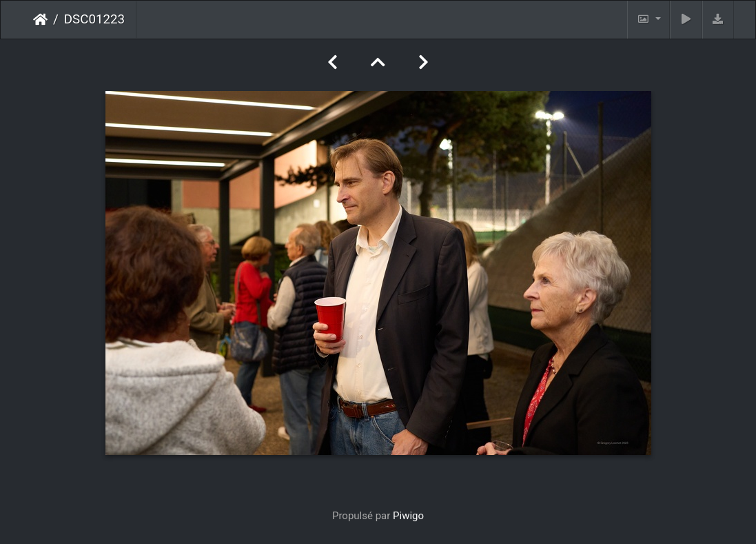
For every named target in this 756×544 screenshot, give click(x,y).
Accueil (40, 19)
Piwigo (408, 516)
